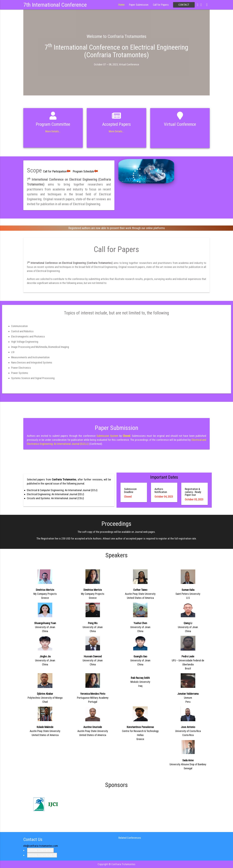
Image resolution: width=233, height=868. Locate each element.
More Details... (53, 131)
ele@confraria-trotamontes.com (41, 846)
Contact (184, 5)
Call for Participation (57, 171)
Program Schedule (86, 171)
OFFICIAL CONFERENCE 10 (42, 855)
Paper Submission (139, 5)
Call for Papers (161, 5)
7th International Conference (55, 5)
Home (121, 5)
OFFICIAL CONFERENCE (40, 850)
